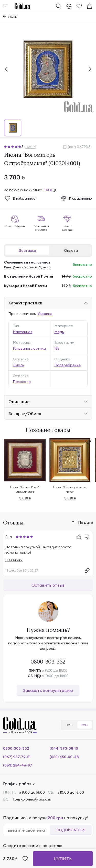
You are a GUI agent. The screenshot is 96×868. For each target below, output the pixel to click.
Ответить (14, 560)
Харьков (30, 267)
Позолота (22, 382)
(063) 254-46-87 (18, 765)
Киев (8, 267)
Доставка (27, 250)
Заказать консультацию (48, 690)
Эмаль (18, 365)
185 (57, 348)
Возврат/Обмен (25, 414)
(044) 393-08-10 (64, 748)
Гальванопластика (29, 348)
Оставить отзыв (48, 585)
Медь (59, 332)
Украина (45, 314)
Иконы (13, 16)
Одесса (45, 267)
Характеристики (25, 303)
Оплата (71, 250)
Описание (19, 402)
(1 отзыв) (30, 147)
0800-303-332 (48, 661)
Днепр (18, 267)
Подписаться (71, 830)
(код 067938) (80, 147)
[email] (29, 830)
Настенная (23, 332)
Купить (63, 859)
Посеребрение (67, 365)
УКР (69, 725)
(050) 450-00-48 (64, 757)
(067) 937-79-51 (17, 757)
